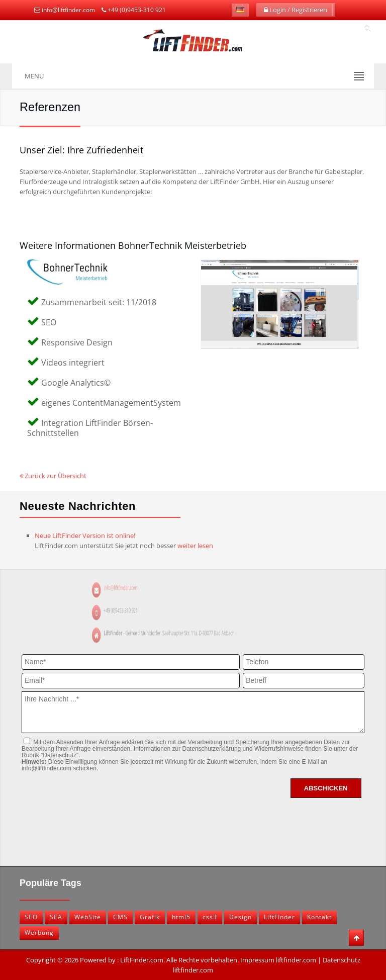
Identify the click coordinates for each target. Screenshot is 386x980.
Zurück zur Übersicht (53, 476)
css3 (210, 917)
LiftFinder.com (142, 960)
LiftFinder (279, 917)
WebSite (88, 917)
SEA (56, 917)
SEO (31, 917)
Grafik (150, 917)
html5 (181, 917)
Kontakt (319, 917)
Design (240, 917)
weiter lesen (195, 546)
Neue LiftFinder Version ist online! (85, 536)
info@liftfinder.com (68, 10)
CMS (120, 917)
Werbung (39, 932)
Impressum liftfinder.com (278, 960)
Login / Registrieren (296, 10)
